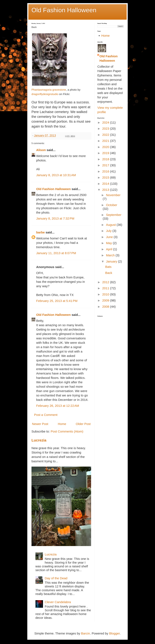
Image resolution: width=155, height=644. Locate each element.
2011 (106, 288)
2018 (106, 159)
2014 (106, 184)
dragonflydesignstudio (45, 94)
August (111, 225)
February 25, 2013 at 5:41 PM (57, 301)
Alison (41, 150)
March (111, 255)
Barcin (86, 633)
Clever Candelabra (58, 602)
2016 (106, 171)
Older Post (83, 424)
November (113, 195)
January (112, 261)
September (114, 215)
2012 (106, 282)
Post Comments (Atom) (67, 431)
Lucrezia (39, 440)
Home (62, 424)
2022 (106, 135)
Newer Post (40, 424)
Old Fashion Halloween (64, 10)
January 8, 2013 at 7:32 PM (55, 218)
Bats (108, 267)
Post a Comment (46, 415)
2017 (106, 165)
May (109, 243)
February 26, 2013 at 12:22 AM (58, 406)
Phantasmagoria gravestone (49, 90)
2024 (106, 122)
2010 (106, 294)
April (110, 249)
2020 (106, 147)
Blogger (114, 633)
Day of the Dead (56, 578)
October (112, 205)
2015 (106, 177)
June (110, 237)
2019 (106, 153)
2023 (106, 129)
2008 (106, 307)
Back (109, 273)
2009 (106, 300)
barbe (40, 232)
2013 (106, 190)
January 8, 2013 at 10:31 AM (56, 175)
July (109, 231)
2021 (106, 141)
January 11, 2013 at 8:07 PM (56, 253)
